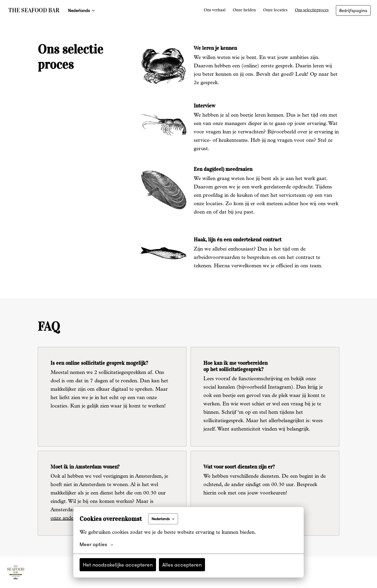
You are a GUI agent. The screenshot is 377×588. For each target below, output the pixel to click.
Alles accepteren (182, 565)
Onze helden (244, 10)
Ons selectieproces (312, 10)
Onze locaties (275, 10)
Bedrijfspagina (353, 10)
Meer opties (96, 544)
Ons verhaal (215, 10)
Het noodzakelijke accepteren (118, 565)
